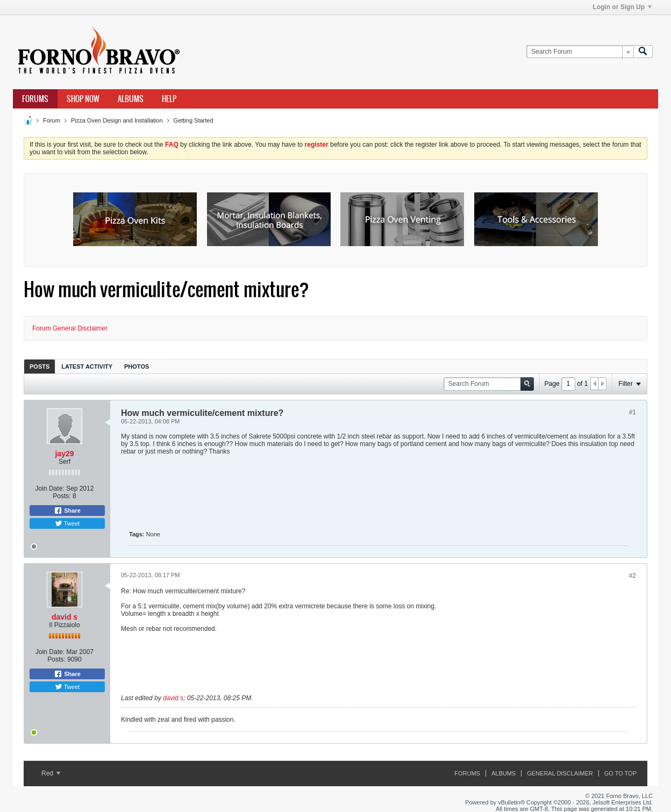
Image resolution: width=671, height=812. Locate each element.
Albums (131, 99)
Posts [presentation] (40, 367)
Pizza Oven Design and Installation (117, 120)
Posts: (62, 496)
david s (65, 617)
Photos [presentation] (137, 367)
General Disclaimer (560, 773)
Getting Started (194, 120)
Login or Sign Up (622, 7)
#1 (633, 412)
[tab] (40, 366)
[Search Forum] (580, 52)
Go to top (620, 773)
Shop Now (83, 99)
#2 (633, 576)
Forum (52, 120)
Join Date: (50, 488)
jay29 (64, 454)
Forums (35, 99)
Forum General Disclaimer (70, 328)
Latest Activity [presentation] (87, 367)
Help (169, 99)
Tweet (67, 523)
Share (67, 511)
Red (51, 773)
